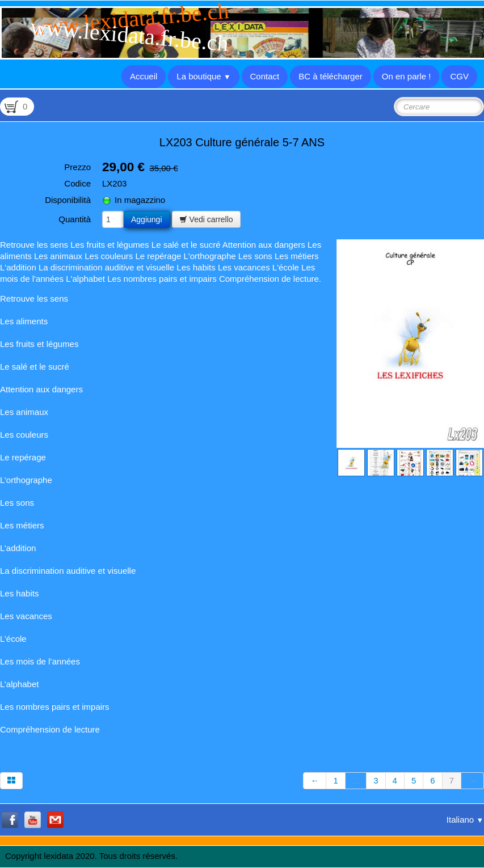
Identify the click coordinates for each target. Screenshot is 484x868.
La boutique (203, 76)
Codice (77, 183)
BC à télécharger (331, 76)
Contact (265, 76)
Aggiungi (147, 219)
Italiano (465, 820)
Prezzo (77, 167)
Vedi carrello (206, 219)
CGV (459, 76)
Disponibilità (68, 200)
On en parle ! (407, 76)
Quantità (75, 219)
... (356, 780)
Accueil (144, 76)
